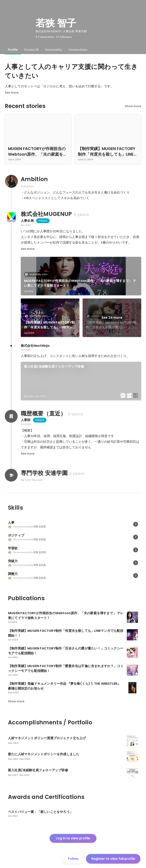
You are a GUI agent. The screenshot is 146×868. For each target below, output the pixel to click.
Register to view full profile (113, 859)
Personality (54, 50)
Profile (13, 50)
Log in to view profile (73, 838)
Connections (78, 50)
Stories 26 (31, 50)
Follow (73, 859)
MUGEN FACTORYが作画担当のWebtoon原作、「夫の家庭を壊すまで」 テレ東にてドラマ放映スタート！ (80, 283)
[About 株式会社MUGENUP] (11, 217)
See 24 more (112, 318)
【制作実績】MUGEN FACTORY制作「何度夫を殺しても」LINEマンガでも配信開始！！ (50, 325)
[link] (81, 276)
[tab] (13, 50)
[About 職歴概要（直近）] (11, 416)
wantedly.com (37, 274)
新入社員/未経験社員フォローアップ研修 (54, 366)
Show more (133, 106)
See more (12, 93)
